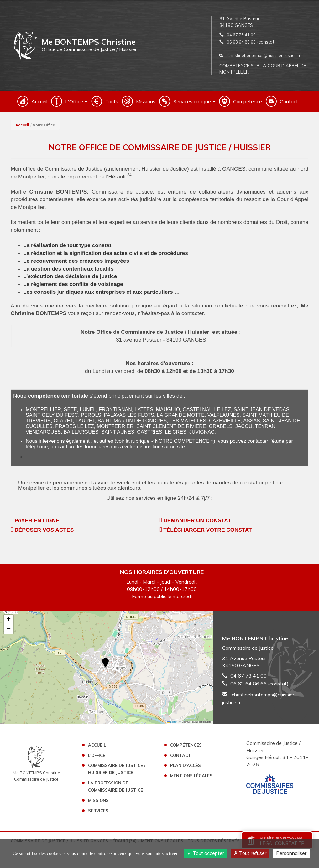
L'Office (97, 755)
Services (98, 811)
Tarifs (112, 101)
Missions (146, 101)
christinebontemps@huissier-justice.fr (260, 55)
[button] (105, 663)
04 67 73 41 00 (241, 35)
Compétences (186, 745)
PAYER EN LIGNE (37, 520)
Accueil (39, 101)
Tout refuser (250, 853)
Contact (289, 101)
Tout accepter (206, 853)
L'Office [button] (76, 101)
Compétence (248, 101)
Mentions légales (191, 776)
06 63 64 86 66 (241, 42)
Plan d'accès (186, 765)
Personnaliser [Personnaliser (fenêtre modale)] (291, 853)
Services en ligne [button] (194, 101)
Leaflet (172, 722)
